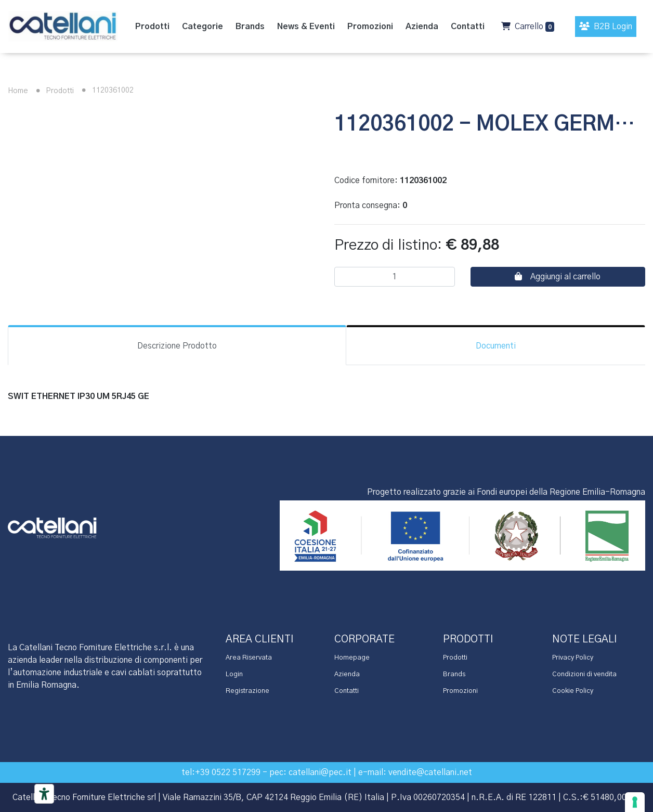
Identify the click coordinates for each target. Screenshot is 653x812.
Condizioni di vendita (584, 674)
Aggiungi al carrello (558, 276)
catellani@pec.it (320, 772)
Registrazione (247, 691)
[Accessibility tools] (44, 794)
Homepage (352, 658)
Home (18, 91)
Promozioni (460, 691)
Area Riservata (249, 658)
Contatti (347, 691)
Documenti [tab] (496, 346)
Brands (454, 674)
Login (234, 674)
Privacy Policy (573, 658)
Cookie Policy (573, 691)
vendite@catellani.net (430, 772)
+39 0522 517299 (228, 772)
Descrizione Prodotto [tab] (177, 346)
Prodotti (53, 91)
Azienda (347, 674)
